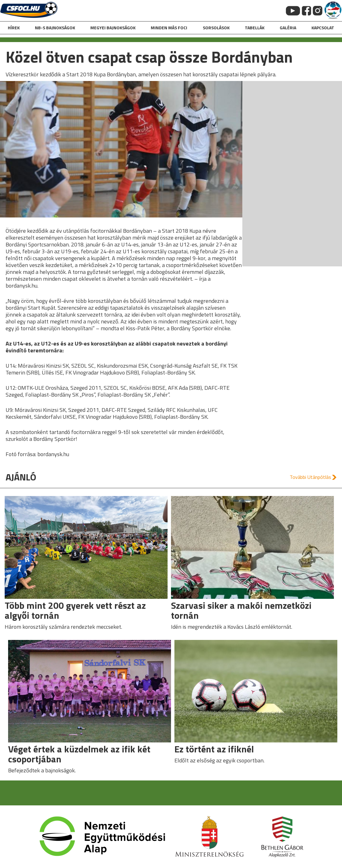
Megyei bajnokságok (113, 28)
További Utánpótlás (310, 477)
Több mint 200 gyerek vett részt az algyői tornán (75, 610)
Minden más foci (169, 28)
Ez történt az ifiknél (214, 749)
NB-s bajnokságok (55, 28)
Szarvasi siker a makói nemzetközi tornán (241, 610)
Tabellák (255, 28)
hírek (14, 28)
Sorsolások (216, 28)
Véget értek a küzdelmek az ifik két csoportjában (79, 754)
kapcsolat (323, 28)
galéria (288, 28)
